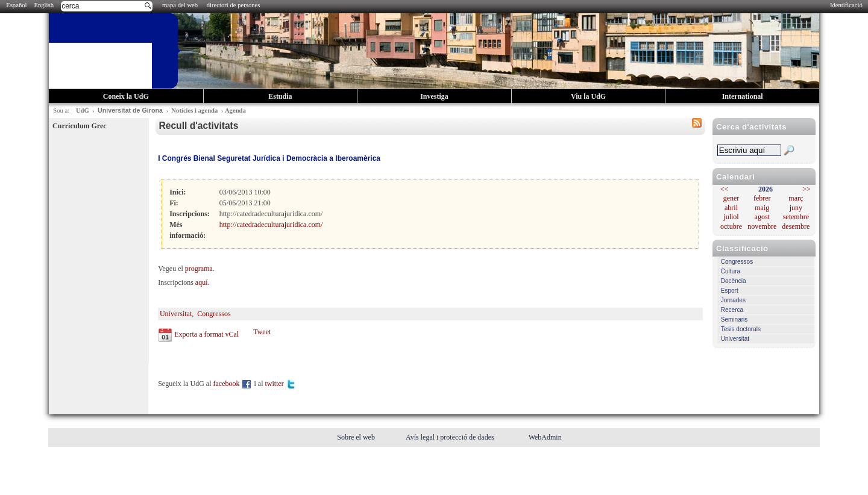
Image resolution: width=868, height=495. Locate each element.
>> (807, 189)
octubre (731, 226)
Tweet (262, 332)
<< (725, 189)
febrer (762, 198)
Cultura (731, 271)
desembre (796, 226)
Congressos (737, 262)
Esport (730, 291)
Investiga (434, 96)
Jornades (733, 300)
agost (762, 217)
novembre (762, 226)
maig (762, 208)
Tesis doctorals (741, 329)
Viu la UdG (588, 96)
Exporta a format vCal (206, 334)
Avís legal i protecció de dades (451, 437)
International (743, 96)
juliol (731, 217)
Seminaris (734, 319)
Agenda (235, 111)
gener (731, 198)
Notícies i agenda (194, 111)
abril (731, 208)
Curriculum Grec (79, 126)
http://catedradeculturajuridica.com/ (271, 225)
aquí (202, 282)
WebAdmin (545, 437)
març (796, 198)
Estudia (280, 96)
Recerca (732, 310)
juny (796, 208)
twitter (280, 384)
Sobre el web (357, 437)
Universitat (735, 339)
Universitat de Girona (130, 110)
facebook (233, 384)
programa (199, 269)
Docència (734, 281)
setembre (796, 217)
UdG (83, 111)
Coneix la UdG (126, 96)
